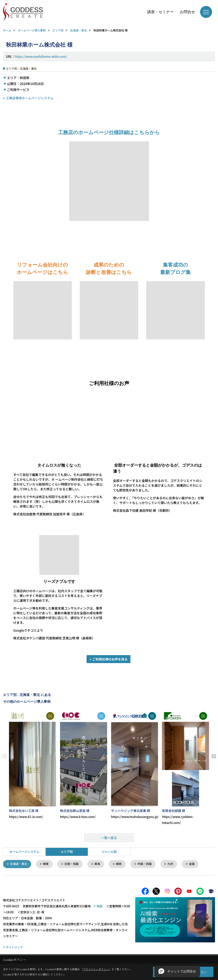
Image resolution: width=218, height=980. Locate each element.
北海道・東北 (19, 864)
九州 (175, 864)
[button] (177, 971)
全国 (197, 864)
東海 (100, 864)
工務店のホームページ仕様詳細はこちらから (109, 132)
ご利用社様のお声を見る (110, 659)
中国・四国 (148, 864)
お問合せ (187, 12)
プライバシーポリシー (96, 969)
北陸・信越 (74, 864)
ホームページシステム (24, 852)
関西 (122, 864)
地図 (100, 907)
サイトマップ (14, 948)
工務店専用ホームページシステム (30, 98)
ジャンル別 (109, 852)
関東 (47, 864)
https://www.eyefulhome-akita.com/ (41, 56)
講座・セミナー (160, 12)
